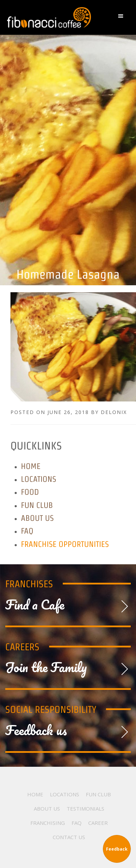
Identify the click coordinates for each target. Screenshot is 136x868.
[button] (122, 18)
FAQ (27, 531)
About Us (37, 518)
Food (30, 492)
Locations (39, 479)
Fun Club (37, 505)
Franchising (48, 823)
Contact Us (69, 837)
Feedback (117, 849)
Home (31, 466)
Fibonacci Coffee (50, 17)
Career (98, 823)
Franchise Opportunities (65, 544)
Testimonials (85, 809)
